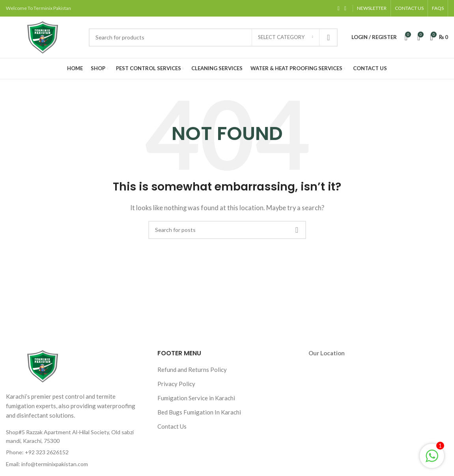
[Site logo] (43, 36)
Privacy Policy (176, 384)
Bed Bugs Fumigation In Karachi (199, 412)
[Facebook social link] (339, 8)
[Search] (213, 37)
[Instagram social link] (345, 8)
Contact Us (172, 426)
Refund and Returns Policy (192, 370)
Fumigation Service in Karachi (196, 398)
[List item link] (76, 452)
